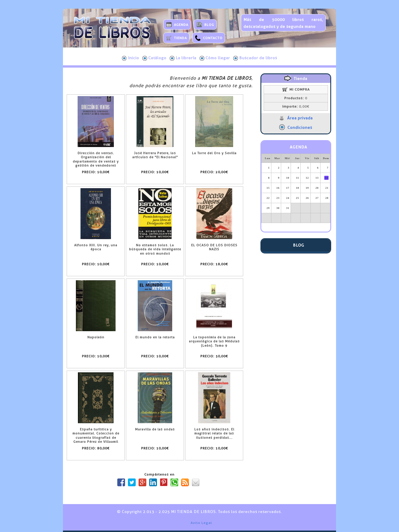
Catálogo (154, 58)
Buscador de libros (255, 58)
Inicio (131, 58)
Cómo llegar (215, 58)
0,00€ (296, 106)
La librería (183, 58)
